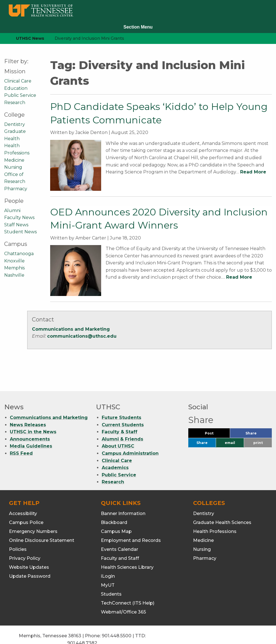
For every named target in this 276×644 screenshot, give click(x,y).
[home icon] (3, 38)
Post (216, 413)
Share (259, 413)
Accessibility (23, 493)
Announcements (30, 418)
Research (15, 103)
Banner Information (123, 493)
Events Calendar (120, 528)
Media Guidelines (31, 425)
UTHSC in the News (33, 411)
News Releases (28, 404)
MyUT (108, 564)
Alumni (12, 211)
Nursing (13, 167)
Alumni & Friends (122, 418)
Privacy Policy (25, 537)
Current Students (123, 404)
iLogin (108, 555)
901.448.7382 (82, 622)
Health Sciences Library (127, 546)
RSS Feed (21, 432)
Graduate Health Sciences (222, 501)
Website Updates (29, 546)
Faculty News (19, 218)
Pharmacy (16, 189)
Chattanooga (19, 254)
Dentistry (15, 124)
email (230, 422)
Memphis (14, 268)
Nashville (14, 275)
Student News (20, 232)
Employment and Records (131, 519)
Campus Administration (130, 432)
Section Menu (138, 27)
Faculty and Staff (120, 537)
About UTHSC (118, 425)
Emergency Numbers (33, 510)
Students (111, 573)
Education (16, 88)
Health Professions (215, 510)
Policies (18, 528)
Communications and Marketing (71, 329)
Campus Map (116, 510)
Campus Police (26, 501)
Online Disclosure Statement (42, 519)
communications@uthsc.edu (82, 336)
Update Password (30, 555)
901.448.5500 (117, 615)
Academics (115, 447)
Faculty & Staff (120, 411)
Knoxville (14, 261)
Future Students (121, 397)
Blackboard (114, 501)
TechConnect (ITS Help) (128, 582)
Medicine (14, 160)
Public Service (20, 95)
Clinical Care (18, 81)
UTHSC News (30, 38)
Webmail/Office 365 (123, 591)
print (258, 422)
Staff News (16, 225)
